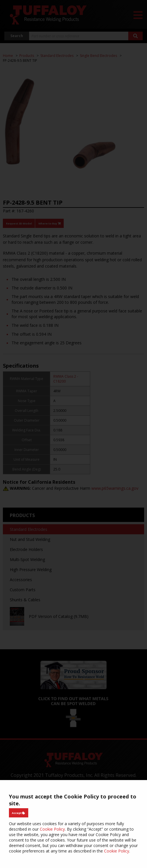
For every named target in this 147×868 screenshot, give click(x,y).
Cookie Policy (52, 829)
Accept (18, 813)
